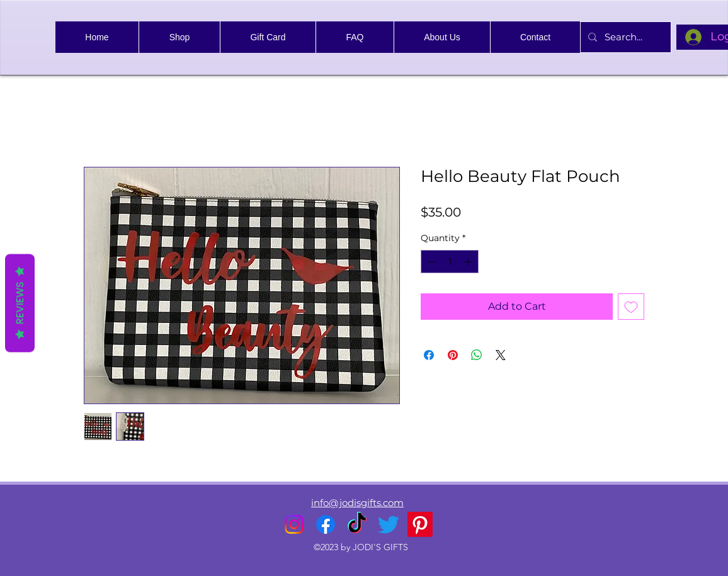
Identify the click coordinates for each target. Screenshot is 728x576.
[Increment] (469, 262)
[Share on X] (501, 355)
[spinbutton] (450, 262)
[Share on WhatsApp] (477, 355)
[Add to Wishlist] (631, 307)
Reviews (20, 303)
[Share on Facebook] (429, 355)
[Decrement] (430, 262)
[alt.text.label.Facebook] (326, 524)
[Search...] (624, 37)
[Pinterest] (420, 524)
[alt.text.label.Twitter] (389, 524)
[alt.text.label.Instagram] (294, 524)
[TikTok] (357, 524)
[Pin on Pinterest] (453, 355)
